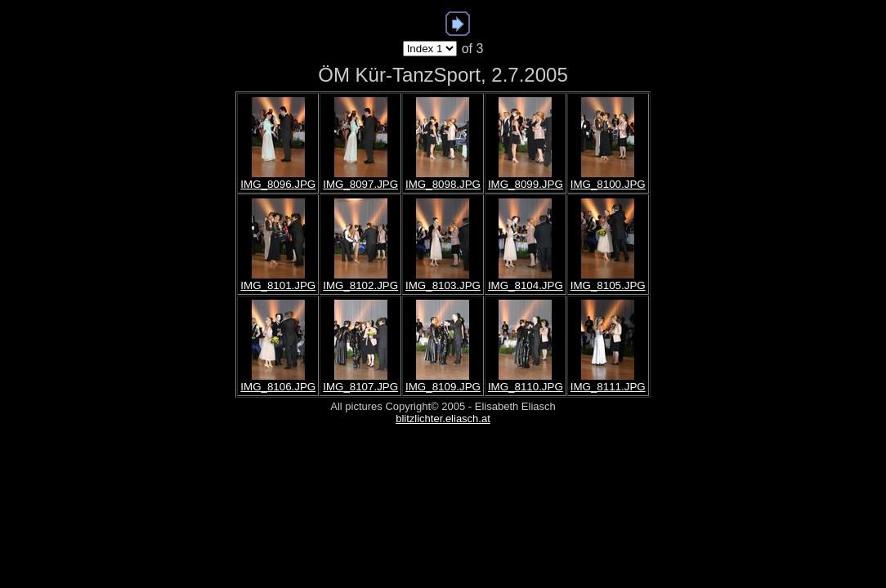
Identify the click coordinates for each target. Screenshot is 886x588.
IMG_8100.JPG (608, 184)
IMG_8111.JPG (608, 387)
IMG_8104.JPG (526, 285)
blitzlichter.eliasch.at (443, 419)
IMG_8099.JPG (526, 184)
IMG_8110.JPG (526, 387)
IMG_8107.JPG (360, 387)
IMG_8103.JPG (443, 285)
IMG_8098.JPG (443, 184)
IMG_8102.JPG (360, 285)
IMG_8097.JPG (360, 184)
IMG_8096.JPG (278, 184)
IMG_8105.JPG (608, 285)
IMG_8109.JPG (443, 387)
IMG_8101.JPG (278, 285)
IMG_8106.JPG (278, 387)
